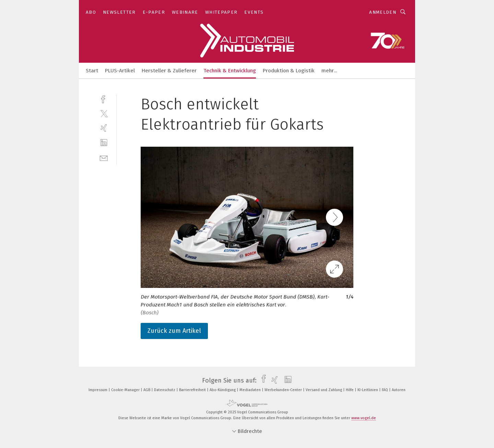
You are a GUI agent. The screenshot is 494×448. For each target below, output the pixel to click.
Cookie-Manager (126, 390)
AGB (147, 390)
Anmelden (383, 12)
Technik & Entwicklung (230, 71)
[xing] (104, 128)
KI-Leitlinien (368, 390)
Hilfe (350, 390)
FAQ (385, 390)
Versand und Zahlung (324, 390)
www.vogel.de (364, 418)
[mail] (104, 158)
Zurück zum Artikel (174, 331)
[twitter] (104, 113)
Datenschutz (165, 390)
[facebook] (104, 99)
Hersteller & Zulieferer (169, 71)
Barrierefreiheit (193, 390)
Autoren (399, 390)
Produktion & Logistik (289, 71)
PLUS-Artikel (120, 71)
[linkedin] (104, 143)
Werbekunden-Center (284, 390)
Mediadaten (251, 390)
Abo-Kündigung (223, 390)
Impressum (98, 390)
